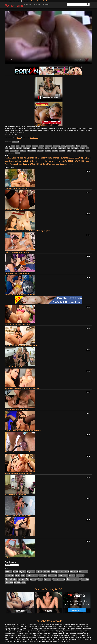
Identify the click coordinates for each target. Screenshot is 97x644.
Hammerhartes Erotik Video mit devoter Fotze (19, 273)
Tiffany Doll (16, 142)
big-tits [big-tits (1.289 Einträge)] (34, 158)
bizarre (23, 146)
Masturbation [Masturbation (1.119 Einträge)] (67, 161)
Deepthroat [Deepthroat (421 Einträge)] (73, 158)
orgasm (82, 148)
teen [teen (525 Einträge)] (68, 164)
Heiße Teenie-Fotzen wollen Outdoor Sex (18, 252)
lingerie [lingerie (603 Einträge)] (50, 161)
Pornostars (46, 4)
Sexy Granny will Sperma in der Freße (17, 409)
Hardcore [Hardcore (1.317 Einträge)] (33, 161)
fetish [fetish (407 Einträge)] (7, 161)
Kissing (34, 148)
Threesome (81, 151)
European (49, 146)
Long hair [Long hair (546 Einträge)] (57, 161)
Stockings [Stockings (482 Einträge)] (55, 164)
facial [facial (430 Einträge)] (89, 158)
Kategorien (28, 4)
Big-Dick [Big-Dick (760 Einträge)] (27, 158)
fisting (78, 146)
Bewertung (37, 4)
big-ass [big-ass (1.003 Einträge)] (20, 158)
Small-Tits (40, 151)
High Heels (27, 148)
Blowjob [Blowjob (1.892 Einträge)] (48, 158)
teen (74, 151)
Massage (54, 148)
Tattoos (69, 151)
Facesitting (56, 146)
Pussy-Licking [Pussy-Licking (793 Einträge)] (23, 164)
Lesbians (41, 148)
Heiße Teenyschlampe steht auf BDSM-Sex (18, 558)
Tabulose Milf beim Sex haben (14, 210)
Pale (87, 148)
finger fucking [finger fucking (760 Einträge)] (15, 161)
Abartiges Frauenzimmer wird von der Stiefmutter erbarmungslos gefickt (28, 231)
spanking (48, 151)
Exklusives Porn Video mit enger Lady (17, 188)
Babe (18, 146)
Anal (13, 146)
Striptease (62, 151)
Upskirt (88, 151)
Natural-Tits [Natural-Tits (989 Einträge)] (79, 161)
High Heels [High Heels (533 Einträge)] (42, 161)
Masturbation (62, 148)
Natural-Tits (75, 148)
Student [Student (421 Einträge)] (63, 164)
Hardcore (19, 148)
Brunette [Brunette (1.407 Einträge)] (57, 158)
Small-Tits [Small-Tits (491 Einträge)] (47, 164)
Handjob (12, 148)
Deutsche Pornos (36, 1)
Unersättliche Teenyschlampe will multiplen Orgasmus (22, 388)
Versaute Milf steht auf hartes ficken (16, 367)
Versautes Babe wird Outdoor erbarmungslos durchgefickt (23, 431)
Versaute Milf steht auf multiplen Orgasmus (18, 473)
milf (69, 148)
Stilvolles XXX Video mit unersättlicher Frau (19, 452)
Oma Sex (46, 1)
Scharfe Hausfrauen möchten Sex (15, 494)
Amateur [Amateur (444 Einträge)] (8, 158)
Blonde (29, 146)
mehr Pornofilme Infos (11, 134)
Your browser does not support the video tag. (48, 38)
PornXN (17, 153)
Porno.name (14, 6)
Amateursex (26, 1)
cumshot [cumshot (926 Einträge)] (65, 158)
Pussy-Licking (14, 151)
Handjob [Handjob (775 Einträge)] (25, 161)
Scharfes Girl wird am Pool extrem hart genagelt (20, 295)
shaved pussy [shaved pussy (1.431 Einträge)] (36, 164)
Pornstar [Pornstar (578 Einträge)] (13, 164)
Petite (7, 151)
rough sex (23, 151)
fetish (63, 146)
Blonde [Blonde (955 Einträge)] (41, 158)
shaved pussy (32, 151)
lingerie (47, 148)
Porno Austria (17, 1)
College (42, 146)
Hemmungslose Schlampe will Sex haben (18, 516)
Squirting (55, 151)
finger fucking (70, 146)
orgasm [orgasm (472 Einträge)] (88, 161)
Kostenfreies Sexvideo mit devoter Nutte (18, 324)
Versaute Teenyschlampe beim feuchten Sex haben (21, 346)
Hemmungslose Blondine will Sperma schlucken (20, 537)
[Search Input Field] (76, 4)
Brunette (35, 146)
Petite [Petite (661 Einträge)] (7, 164)
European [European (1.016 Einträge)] (82, 158)
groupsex (84, 146)
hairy (6, 148)
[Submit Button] (88, 4)
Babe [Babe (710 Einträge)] (14, 158)
